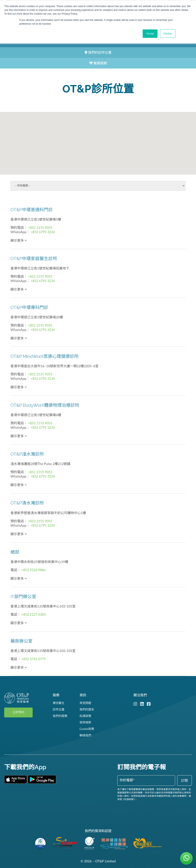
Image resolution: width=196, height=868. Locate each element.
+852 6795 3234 (43, 232)
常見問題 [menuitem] (85, 703)
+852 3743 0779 (33, 659)
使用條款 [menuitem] (85, 723)
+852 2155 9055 (40, 228)
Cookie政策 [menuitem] (87, 729)
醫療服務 (98, 63)
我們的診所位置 (98, 53)
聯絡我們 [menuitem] (85, 736)
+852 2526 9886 (33, 570)
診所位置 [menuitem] (59, 710)
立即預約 (18, 712)
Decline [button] (168, 34)
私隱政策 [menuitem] (85, 716)
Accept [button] (150, 34)
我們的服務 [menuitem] (60, 716)
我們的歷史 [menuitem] (87, 710)
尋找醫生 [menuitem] (59, 703)
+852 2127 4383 (33, 615)
